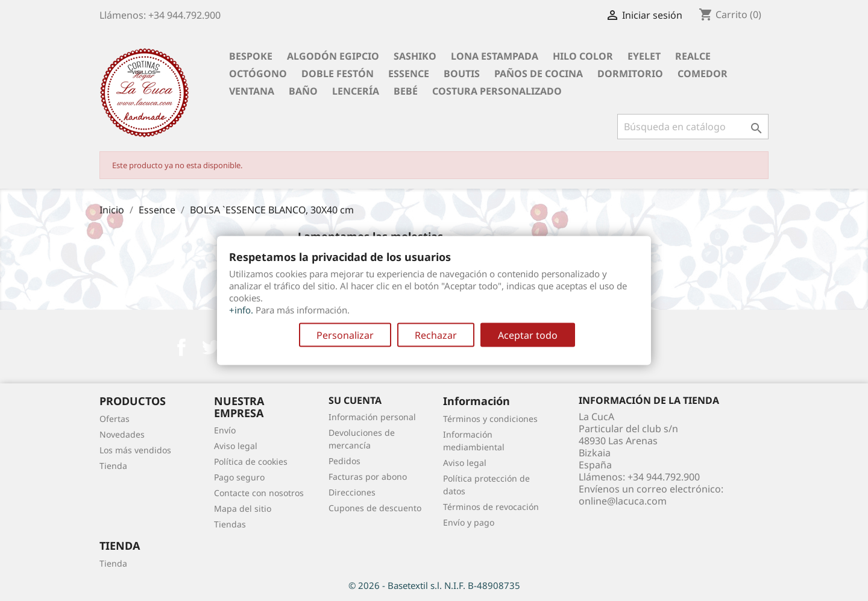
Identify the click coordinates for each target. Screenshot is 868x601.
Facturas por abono (368, 477)
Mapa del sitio (243, 508)
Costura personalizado (497, 91)
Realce (693, 56)
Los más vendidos (135, 450)
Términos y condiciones (490, 419)
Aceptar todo (528, 335)
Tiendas (230, 524)
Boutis (462, 74)
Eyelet (644, 56)
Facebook (181, 347)
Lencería (356, 91)
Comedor (703, 74)
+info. (241, 310)
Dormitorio (630, 74)
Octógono (258, 74)
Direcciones (352, 492)
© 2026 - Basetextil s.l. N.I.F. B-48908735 (434, 585)
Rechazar (436, 335)
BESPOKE (251, 56)
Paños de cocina (539, 74)
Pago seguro (239, 477)
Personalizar (345, 335)
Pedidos (344, 461)
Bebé (406, 91)
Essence (409, 74)
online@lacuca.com (623, 501)
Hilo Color (583, 56)
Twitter (210, 347)
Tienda (113, 466)
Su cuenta (355, 400)
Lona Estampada (495, 56)
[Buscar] (693, 127)
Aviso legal (236, 446)
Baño (303, 91)
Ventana (252, 91)
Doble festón (338, 74)
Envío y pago (469, 522)
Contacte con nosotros (259, 493)
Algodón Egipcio (333, 56)
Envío (225, 430)
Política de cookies (251, 461)
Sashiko (415, 56)
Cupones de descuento (375, 508)
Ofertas (115, 419)
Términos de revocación (491, 507)
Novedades (122, 434)
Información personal (372, 417)
